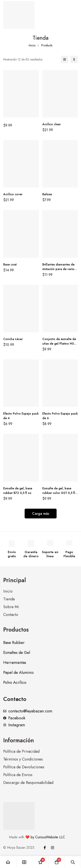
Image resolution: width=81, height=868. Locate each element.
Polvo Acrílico (15, 682)
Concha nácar (13, 339)
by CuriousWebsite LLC (47, 837)
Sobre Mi (11, 607)
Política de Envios (18, 775)
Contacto (11, 615)
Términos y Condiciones (23, 759)
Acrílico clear (52, 124)
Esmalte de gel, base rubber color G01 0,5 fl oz (59, 493)
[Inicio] (8, 862)
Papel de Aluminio (18, 673)
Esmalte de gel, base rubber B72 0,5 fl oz (18, 491)
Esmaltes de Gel (17, 653)
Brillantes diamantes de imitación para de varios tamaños (59, 269)
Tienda (9, 599)
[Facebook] (45, 848)
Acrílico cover (13, 194)
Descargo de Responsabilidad (28, 783)
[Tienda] (24, 862)
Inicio (32, 45)
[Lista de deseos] (40, 862)
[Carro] (57, 862)
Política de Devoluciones (24, 767)
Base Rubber (14, 643)
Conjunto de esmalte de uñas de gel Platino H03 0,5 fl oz (59, 344)
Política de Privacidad (21, 751)
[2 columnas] (74, 59)
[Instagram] (52, 848)
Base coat (10, 264)
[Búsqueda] (73, 862)
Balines (47, 194)
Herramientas (15, 663)
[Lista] (65, 59)
